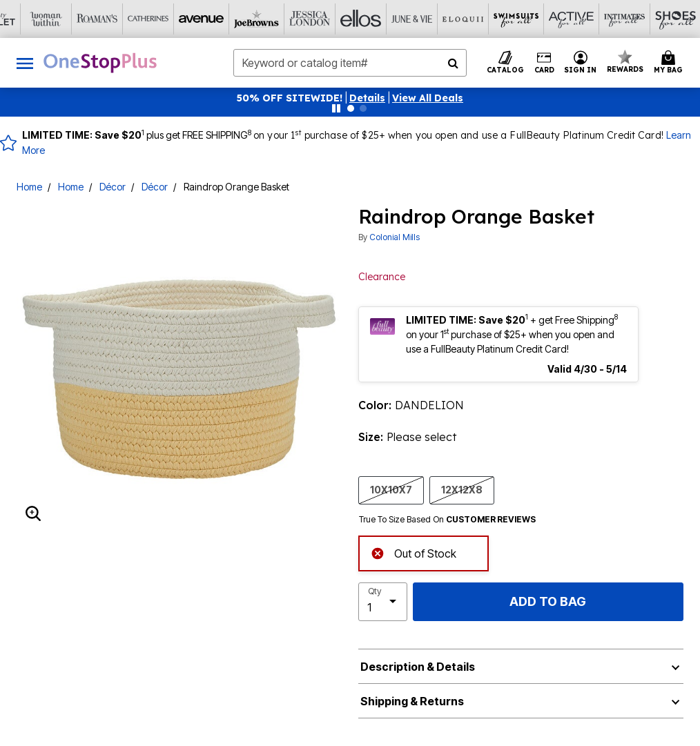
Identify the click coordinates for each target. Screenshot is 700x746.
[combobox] (350, 63)
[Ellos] (273, 19)
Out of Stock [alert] (414, 552)
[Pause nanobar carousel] (336, 108)
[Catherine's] (69, 19)
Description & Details (418, 667)
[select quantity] (383, 602)
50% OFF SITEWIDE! (290, 98)
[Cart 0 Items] (670, 63)
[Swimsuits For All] (427, 19)
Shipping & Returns (412, 701)
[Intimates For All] (529, 19)
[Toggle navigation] (25, 63)
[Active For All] (478, 19)
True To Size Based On (447, 520)
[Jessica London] (222, 19)
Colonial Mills (395, 237)
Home (29, 187)
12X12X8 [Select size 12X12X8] (462, 489)
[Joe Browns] (171, 19)
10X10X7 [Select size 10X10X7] (391, 489)
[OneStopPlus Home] (100, 63)
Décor (113, 187)
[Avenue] (120, 19)
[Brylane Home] (631, 19)
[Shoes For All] (580, 19)
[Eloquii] (376, 19)
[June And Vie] (324, 19)
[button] (367, 98)
